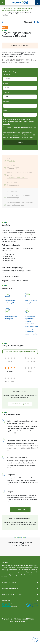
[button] (35, 639)
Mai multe (29, 137)
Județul (6, 93)
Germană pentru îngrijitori (12, 594)
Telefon (6, 102)
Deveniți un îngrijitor (10, 588)
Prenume (7, 75)
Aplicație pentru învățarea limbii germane (20, 352)
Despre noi (6, 600)
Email (5, 111)
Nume (5, 84)
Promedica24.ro (7, 8)
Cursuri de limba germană (17, 178)
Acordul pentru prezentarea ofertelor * (20, 128)
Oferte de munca (19, 8)
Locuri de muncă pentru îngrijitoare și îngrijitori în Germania (17, 11)
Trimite (20, 142)
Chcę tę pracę (20, 509)
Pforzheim (11, 161)
